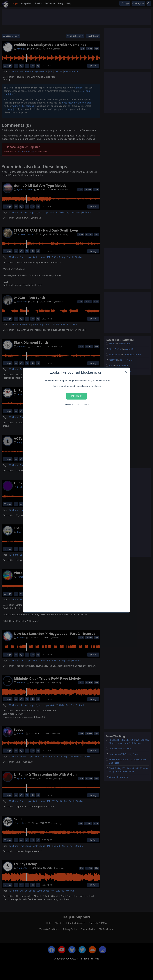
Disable (76, 396)
